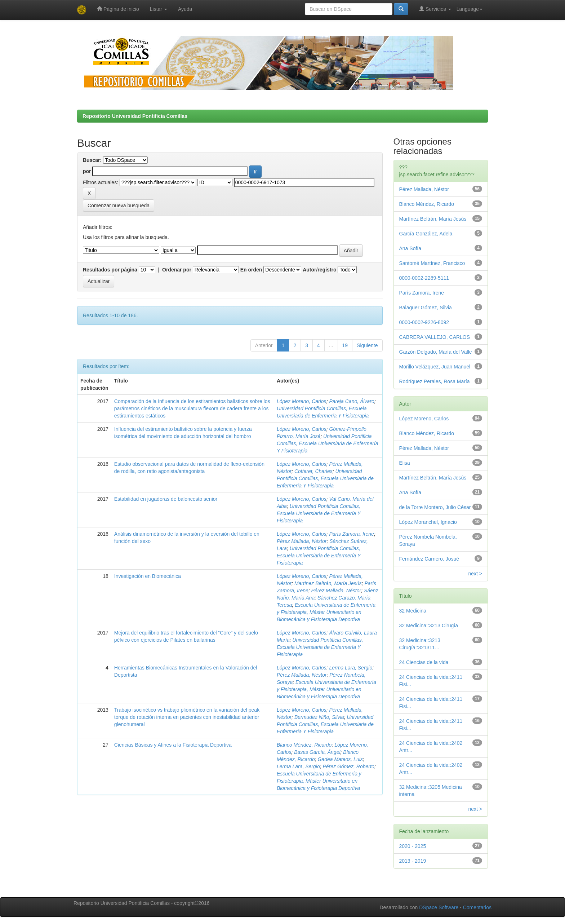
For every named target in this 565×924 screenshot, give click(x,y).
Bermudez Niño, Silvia (319, 717)
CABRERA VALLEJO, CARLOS (435, 337)
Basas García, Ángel (317, 752)
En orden (251, 270)
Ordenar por (177, 270)
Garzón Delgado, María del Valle (436, 352)
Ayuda (185, 9)
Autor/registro (319, 270)
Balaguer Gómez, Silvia (426, 308)
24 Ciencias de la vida (424, 662)
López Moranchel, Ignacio (428, 522)
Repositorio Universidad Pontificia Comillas (135, 116)
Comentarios (477, 907)
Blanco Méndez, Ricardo (304, 745)
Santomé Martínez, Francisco (432, 263)
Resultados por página (110, 270)
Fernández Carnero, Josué (429, 559)
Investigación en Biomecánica (148, 576)
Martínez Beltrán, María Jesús (328, 583)
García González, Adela (426, 234)
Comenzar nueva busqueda (119, 205)
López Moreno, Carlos (302, 401)
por (87, 171)
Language (470, 9)
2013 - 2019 (413, 861)
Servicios (435, 9)
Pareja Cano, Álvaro (352, 401)
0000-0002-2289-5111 (424, 278)
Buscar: (92, 160)
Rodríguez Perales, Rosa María (435, 381)
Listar (159, 9)
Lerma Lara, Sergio (351, 668)
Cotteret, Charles (313, 471)
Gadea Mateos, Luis (340, 759)
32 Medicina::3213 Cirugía (429, 625)
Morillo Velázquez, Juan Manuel (435, 367)
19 (345, 345)
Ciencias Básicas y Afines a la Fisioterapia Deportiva (173, 745)
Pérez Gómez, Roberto (349, 766)
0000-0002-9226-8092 (424, 322)
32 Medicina (413, 611)
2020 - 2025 (413, 846)
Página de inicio (118, 9)
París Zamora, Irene (352, 534)
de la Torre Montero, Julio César (435, 507)
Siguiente (367, 345)
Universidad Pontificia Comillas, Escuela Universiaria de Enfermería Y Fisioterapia (328, 443)
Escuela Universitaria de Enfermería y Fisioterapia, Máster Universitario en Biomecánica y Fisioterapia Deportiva (326, 612)
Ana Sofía (410, 248)
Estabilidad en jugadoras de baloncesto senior (166, 499)
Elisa (405, 463)
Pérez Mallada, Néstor (302, 541)
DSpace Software (439, 907)
